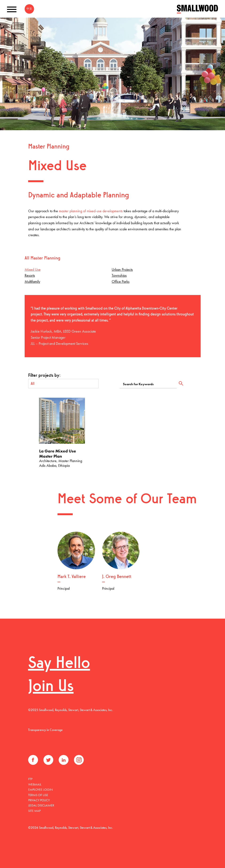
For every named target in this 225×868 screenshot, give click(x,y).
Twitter (48, 760)
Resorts (30, 275)
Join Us (51, 687)
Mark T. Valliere (72, 577)
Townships (119, 275)
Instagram (79, 760)
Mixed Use (33, 269)
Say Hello (59, 664)
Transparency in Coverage (45, 730)
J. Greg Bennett (117, 577)
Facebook (33, 760)
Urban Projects (122, 269)
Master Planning (49, 147)
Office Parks (121, 281)
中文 (29, 9)
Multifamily (32, 281)
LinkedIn (64, 760)
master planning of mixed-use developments (91, 211)
